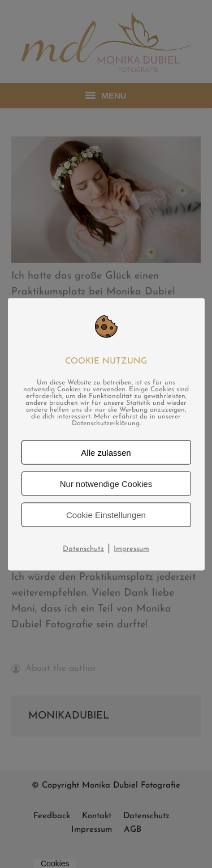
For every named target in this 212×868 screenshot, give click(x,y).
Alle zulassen (106, 452)
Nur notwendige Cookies (106, 483)
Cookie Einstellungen (106, 514)
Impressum (131, 548)
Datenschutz (83, 548)
